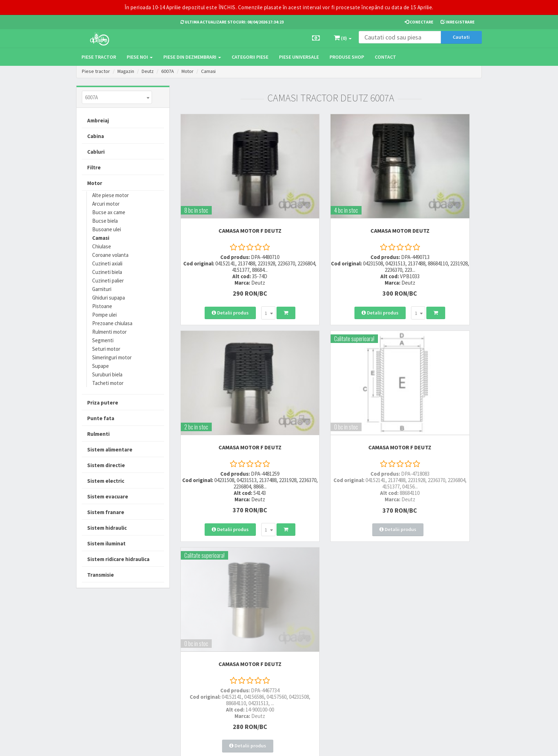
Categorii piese (250, 57)
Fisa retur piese (264, 680)
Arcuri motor (106, 204)
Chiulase (102, 246)
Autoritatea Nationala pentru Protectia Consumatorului (347, 666)
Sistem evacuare (108, 496)
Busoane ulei (107, 229)
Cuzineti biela (107, 272)
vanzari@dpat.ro (200, 671)
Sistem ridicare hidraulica (118, 559)
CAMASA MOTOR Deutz (331, 196)
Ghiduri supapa (109, 298)
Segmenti (103, 340)
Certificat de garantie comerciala (270, 667)
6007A (169, 71)
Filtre (94, 167)
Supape (101, 366)
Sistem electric (106, 481)
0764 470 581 (194, 654)
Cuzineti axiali (107, 263)
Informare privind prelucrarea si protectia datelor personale (347, 649)
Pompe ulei (104, 315)
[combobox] (117, 97)
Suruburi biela (107, 374)
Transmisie (101, 575)
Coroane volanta (110, 255)
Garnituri (102, 289)
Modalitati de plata (268, 645)
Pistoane (102, 306)
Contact (385, 57)
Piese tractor (99, 57)
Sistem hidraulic (107, 528)
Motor (189, 71)
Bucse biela (105, 221)
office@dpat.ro (198, 680)
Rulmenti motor (109, 332)
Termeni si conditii (337, 636)
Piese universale (299, 57)
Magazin (126, 71)
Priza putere (103, 403)
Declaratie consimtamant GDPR (344, 682)
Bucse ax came (109, 212)
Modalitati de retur (267, 654)
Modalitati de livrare (269, 636)
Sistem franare (106, 512)
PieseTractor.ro (131, 745)
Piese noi (140, 57)
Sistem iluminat (106, 543)
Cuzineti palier (108, 281)
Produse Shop (347, 57)
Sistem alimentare (110, 450)
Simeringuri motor (112, 357)
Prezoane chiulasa (112, 323)
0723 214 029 (194, 636)
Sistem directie (106, 465)
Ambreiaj (98, 120)
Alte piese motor (110, 195)
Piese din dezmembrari (192, 57)
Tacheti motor (108, 383)
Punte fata (101, 418)
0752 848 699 (194, 645)
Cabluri (96, 152)
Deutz (149, 71)
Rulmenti (98, 434)
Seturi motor (106, 349)
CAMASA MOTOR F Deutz (227, 196)
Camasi (210, 71)
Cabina (96, 136)
